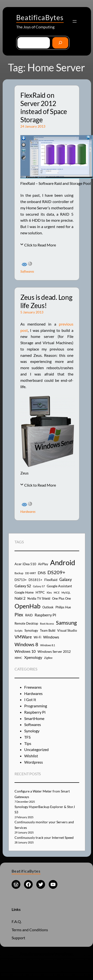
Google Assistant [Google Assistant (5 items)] (59, 586)
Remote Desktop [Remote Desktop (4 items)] (26, 623)
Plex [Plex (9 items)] (19, 615)
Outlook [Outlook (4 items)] (48, 607)
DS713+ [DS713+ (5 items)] (21, 580)
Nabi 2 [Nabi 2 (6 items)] (20, 598)
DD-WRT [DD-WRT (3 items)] (31, 573)
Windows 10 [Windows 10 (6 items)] (25, 651)
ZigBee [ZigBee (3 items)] (48, 658)
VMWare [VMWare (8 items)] (23, 637)
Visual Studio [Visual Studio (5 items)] (67, 630)
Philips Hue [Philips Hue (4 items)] (63, 607)
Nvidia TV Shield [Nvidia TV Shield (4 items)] (39, 598)
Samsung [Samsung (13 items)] (66, 623)
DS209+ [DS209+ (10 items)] (56, 572)
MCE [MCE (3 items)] (57, 592)
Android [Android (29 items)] (63, 562)
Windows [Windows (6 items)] (51, 637)
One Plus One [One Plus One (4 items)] (62, 598)
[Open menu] (75, 21)
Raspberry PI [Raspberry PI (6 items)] (45, 615)
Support (18, 938)
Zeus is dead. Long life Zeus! (46, 301)
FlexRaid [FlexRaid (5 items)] (51, 580)
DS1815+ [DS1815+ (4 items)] (35, 580)
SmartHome (34, 718)
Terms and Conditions (30, 930)
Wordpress (34, 762)
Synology (32, 731)
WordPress (64, 954)
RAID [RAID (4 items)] (29, 615)
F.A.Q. (17, 921)
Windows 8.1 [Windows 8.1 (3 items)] (48, 645)
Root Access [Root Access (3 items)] (47, 624)
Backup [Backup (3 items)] (19, 573)
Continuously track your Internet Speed (44, 837)
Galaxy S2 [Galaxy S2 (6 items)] (23, 586)
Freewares (33, 687)
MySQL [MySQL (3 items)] (66, 592)
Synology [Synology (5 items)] (31, 630)
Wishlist (31, 756)
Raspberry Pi (35, 712)
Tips (28, 743)
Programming (36, 706)
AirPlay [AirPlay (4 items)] (43, 564)
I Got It (30, 699)
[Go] (60, 43)
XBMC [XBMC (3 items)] (18, 658)
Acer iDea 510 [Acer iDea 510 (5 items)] (25, 564)
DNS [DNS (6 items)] (42, 573)
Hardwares (28, 511)
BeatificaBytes (40, 17)
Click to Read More (40, 245)
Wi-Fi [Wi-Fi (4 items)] (37, 637)
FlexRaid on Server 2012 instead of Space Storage (44, 107)
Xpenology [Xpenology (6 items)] (33, 657)
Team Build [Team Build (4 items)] (48, 630)
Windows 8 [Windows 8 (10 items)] (26, 644)
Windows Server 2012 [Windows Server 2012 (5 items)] (54, 651)
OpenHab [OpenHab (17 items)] (27, 606)
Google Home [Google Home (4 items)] (24, 592)
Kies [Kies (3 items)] (49, 592)
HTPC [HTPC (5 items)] (40, 592)
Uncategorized (36, 749)
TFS (27, 737)
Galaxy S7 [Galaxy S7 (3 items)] (39, 586)
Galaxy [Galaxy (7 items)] (66, 579)
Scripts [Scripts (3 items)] (19, 631)
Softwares (27, 271)
